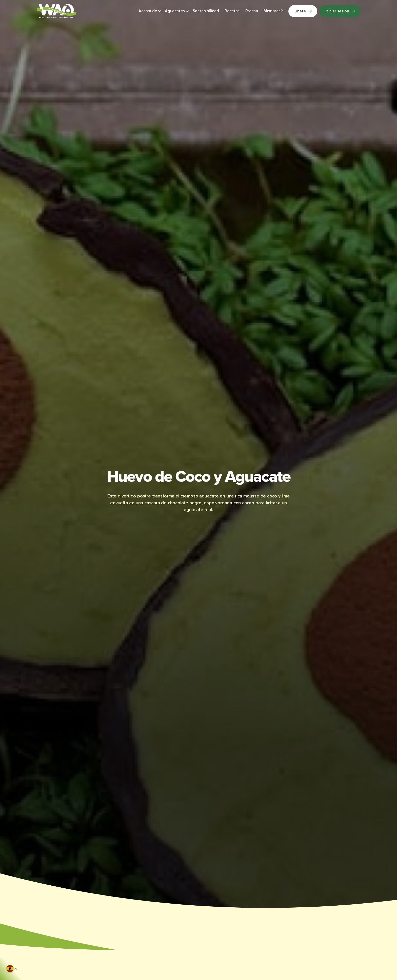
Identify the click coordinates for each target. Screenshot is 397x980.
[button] (150, 11)
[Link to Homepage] (57, 11)
